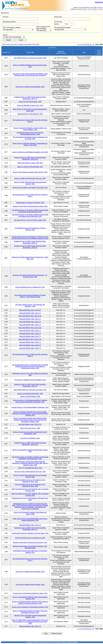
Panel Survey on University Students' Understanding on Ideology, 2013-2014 (30, 144)
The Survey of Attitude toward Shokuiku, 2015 (30, 572)
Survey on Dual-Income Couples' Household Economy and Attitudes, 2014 (30, 433)
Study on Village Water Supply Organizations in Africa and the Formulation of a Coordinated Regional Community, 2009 (30, 622)
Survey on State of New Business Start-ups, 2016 (30, 472)
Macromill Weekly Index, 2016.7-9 (30, 348)
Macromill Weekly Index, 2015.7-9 (30, 336)
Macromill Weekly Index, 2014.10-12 (30, 328)
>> (94, 44)
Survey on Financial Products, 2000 (30, 102)
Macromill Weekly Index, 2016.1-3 (30, 342)
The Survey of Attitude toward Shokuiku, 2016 (30, 585)
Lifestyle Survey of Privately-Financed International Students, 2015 (30, 616)
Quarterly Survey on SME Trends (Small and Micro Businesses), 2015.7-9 (30, 98)
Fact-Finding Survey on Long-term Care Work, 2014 (30, 58)
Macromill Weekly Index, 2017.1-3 (30, 525)
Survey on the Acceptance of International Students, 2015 (30, 607)
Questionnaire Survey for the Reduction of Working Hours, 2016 (30, 499)
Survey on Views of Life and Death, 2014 (30, 167)
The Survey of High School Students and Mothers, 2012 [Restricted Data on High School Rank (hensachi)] (30, 75)
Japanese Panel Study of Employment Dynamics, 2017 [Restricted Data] (30, 547)
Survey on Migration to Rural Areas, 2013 (30, 105)
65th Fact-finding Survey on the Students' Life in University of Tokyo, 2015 (30, 495)
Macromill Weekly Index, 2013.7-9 (30, 313)
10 (86, 44)
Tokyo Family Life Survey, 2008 (30, 428)
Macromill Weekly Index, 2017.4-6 (30, 626)
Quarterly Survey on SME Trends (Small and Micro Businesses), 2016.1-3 (30, 242)
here (12, 27)
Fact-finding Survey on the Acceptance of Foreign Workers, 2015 (30, 229)
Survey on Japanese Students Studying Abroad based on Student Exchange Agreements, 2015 (30, 603)
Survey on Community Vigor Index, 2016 (30, 394)
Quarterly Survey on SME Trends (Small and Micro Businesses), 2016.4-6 (30, 247)
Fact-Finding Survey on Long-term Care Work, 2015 (30, 390)
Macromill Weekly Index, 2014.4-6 (30, 322)
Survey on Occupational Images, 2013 (30, 468)
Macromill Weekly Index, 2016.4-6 (30, 345)
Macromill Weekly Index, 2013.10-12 (30, 316)
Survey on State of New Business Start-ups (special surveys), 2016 (30, 476)
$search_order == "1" (14, 37)
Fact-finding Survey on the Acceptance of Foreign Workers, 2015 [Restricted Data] (30, 296)
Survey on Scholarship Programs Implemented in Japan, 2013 (30, 451)
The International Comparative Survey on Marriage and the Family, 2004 (30, 138)
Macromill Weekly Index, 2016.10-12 (30, 424)
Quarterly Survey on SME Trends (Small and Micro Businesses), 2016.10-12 (30, 444)
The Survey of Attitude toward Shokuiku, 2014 (30, 87)
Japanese (99, 2)
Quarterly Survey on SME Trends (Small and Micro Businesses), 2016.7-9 (30, 385)
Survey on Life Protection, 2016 (30, 396)
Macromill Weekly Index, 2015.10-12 (30, 339)
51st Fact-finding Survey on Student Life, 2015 (30, 287)
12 (90, 44)
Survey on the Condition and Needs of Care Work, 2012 (30, 188)
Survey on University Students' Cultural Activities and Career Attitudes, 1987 (30, 129)
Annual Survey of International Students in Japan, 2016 (30, 593)
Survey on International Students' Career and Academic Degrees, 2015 (30, 598)
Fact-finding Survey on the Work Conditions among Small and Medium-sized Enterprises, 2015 (30, 215)
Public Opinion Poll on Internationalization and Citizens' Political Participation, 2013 (30, 520)
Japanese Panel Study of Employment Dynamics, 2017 (30, 542)
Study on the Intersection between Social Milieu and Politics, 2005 (30, 513)
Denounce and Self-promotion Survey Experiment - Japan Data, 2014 (30, 258)
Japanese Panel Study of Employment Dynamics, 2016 (30, 206)
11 (88, 44)
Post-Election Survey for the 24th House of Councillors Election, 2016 (30, 552)
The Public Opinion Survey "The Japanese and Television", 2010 (30, 305)
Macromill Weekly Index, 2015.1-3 (30, 331)
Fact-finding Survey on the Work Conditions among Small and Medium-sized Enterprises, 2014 (30, 211)
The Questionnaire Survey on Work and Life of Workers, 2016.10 (30, 355)
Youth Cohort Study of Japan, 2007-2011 (30, 163)
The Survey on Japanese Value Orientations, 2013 (30, 380)
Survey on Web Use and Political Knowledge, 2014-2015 (30, 152)
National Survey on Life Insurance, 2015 (30, 114)
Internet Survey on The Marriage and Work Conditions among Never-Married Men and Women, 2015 (30, 401)
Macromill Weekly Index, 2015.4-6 (30, 334)
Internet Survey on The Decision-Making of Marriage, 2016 (30, 407)
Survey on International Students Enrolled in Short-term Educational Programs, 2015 (30, 612)
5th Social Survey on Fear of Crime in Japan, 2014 (30, 220)
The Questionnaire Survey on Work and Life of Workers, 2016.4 (30, 195)
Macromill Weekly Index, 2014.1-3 (30, 319)
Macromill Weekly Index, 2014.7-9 (30, 325)
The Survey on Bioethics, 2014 (30, 438)
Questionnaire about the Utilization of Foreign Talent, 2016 (30, 533)
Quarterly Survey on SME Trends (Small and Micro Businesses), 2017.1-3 (30, 529)
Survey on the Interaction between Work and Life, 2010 (30, 172)
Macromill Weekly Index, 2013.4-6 (30, 310)
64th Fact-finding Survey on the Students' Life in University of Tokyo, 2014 (30, 490)
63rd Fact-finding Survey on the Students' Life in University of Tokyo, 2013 (30, 485)
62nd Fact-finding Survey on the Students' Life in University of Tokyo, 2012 (30, 481)
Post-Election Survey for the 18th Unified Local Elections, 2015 (30, 374)
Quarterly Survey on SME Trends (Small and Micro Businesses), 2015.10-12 (30, 158)
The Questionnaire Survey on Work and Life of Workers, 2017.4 (30, 560)
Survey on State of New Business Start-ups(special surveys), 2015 (30, 183)
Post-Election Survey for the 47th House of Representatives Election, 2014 (30, 133)
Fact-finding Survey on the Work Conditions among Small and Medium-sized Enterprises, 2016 (30, 458)
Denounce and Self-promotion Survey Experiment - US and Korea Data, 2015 (30, 276)
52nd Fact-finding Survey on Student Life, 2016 (30, 538)
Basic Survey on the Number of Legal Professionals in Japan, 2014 (30, 110)
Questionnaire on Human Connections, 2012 (30, 203)
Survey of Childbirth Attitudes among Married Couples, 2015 (30, 66)
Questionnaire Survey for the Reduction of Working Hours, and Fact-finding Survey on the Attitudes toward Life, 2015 (30, 238)
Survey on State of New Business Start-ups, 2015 (30, 178)
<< (78, 44)
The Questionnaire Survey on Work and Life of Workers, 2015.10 (30, 121)
